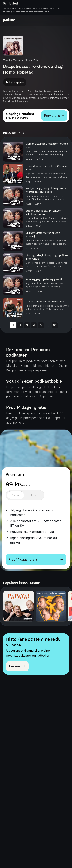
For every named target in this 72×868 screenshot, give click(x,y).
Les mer (48, 12)
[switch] (16, 495)
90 (55, 325)
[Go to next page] (62, 325)
